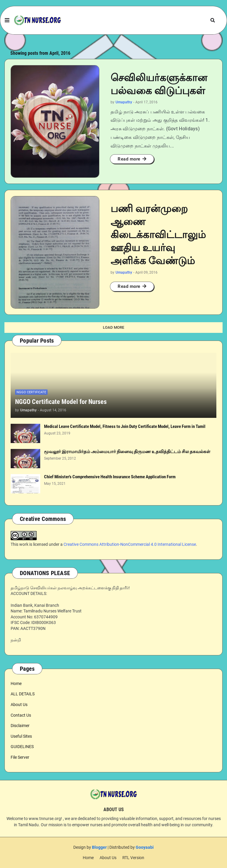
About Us (19, 705)
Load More (113, 327)
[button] (7, 20)
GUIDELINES (22, 747)
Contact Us (21, 715)
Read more (129, 159)
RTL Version (133, 858)
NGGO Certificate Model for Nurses (61, 402)
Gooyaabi (145, 847)
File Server (20, 757)
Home (16, 684)
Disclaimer (20, 726)
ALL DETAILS (23, 694)
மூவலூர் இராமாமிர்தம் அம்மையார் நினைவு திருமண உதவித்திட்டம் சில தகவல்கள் (127, 452)
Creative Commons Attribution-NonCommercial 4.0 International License (130, 544)
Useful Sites (21, 736)
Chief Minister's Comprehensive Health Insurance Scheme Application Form (110, 477)
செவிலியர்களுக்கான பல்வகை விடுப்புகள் (159, 84)
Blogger (99, 847)
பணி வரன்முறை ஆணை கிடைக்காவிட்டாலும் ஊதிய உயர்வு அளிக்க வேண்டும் (158, 235)
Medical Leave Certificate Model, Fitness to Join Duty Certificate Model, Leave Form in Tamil (125, 426)
